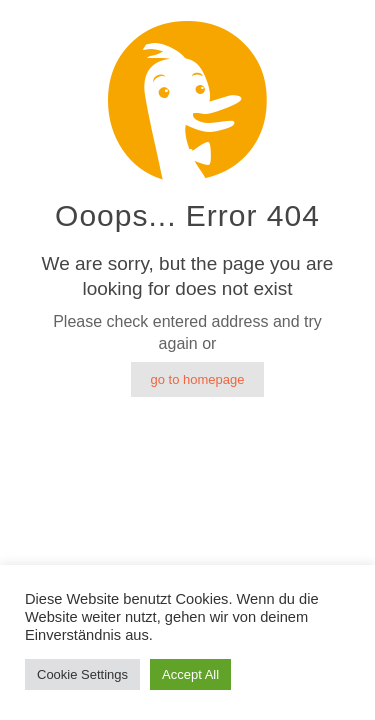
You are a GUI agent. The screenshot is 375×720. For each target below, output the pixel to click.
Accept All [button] (190, 674)
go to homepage (198, 379)
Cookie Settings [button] (82, 674)
